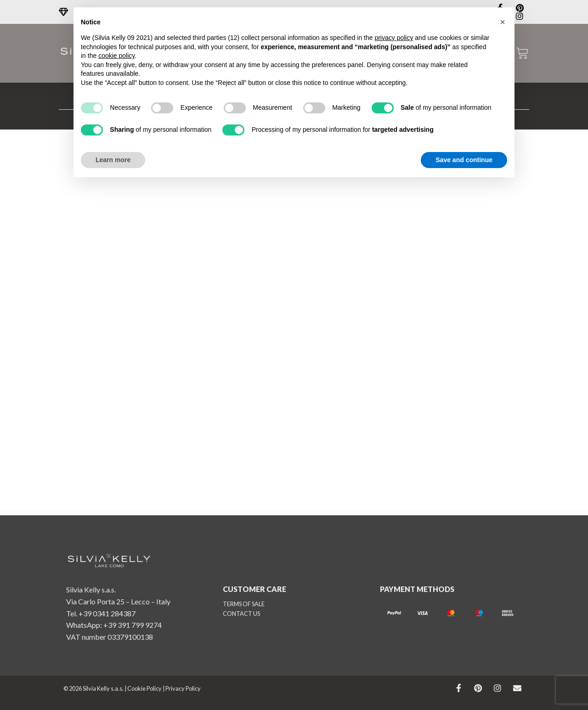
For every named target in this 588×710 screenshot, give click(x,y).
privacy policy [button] (394, 38)
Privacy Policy (183, 688)
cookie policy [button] (116, 56)
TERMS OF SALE (244, 604)
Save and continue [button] (464, 160)
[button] (503, 22)
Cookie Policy (144, 688)
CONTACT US (241, 614)
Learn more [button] (113, 160)
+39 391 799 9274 (133, 625)
